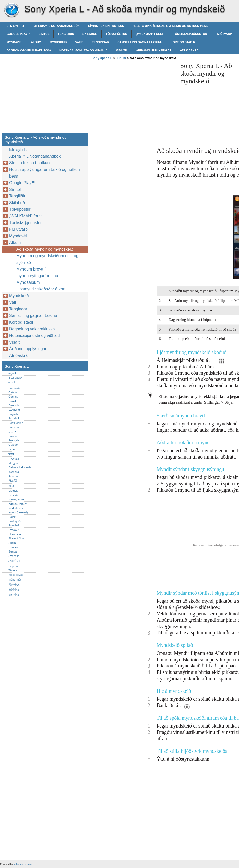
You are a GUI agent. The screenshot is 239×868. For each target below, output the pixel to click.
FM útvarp (224, 34)
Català (13, 392)
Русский (14, 530)
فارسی (12, 431)
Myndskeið (58, 42)
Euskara (14, 427)
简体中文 (14, 584)
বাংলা (12, 382)
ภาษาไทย (14, 561)
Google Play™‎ (18, 34)
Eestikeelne (16, 423)
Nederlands (16, 508)
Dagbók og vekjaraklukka (29, 50)
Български (15, 378)
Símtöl (44, 34)
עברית (12, 449)
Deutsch (14, 405)
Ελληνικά (14, 410)
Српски (13, 547)
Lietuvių (13, 491)
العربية (12, 373)
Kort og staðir (183, 42)
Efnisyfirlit (16, 26)
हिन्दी (11, 454)
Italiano (13, 476)
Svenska (14, 556)
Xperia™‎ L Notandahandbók (57, 26)
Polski (12, 517)
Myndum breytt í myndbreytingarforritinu (37, 272)
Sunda (13, 552)
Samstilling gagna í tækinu (140, 42)
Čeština (13, 397)
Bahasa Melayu (18, 504)
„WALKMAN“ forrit (150, 34)
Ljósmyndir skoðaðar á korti (41, 289)
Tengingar (100, 42)
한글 (11, 486)
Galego (13, 445)
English (13, 414)
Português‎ (15, 521)
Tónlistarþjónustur (190, 34)
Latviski (13, 495)
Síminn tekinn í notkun (106, 26)
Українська (16, 575)
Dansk (13, 401)
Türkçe (13, 570)
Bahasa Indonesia (20, 467)
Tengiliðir (66, 34)
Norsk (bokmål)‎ (18, 512)
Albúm (36, 42)
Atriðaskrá (189, 50)
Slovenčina (15, 534)
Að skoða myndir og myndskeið (45, 249)
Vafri (80, 42)
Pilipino (13, 566)
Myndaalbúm (28, 282)
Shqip (12, 543)
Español (14, 418)
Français (14, 440)
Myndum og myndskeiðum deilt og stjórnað (47, 259)
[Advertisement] (133, 98)
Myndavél (15, 42)
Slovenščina (16, 538)
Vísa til (122, 50)
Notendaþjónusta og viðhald (83, 50)
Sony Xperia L (11, 10)
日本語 (13, 481)
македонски (16, 499)
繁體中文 (14, 590)
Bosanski (14, 388)
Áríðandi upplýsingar (154, 50)
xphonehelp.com (22, 864)
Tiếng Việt (15, 580)
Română (14, 525)
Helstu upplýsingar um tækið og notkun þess (170, 26)
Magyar (13, 463)
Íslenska (14, 472)
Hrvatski (14, 459)
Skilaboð (90, 34)
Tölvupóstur (116, 34)
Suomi (13, 436)
